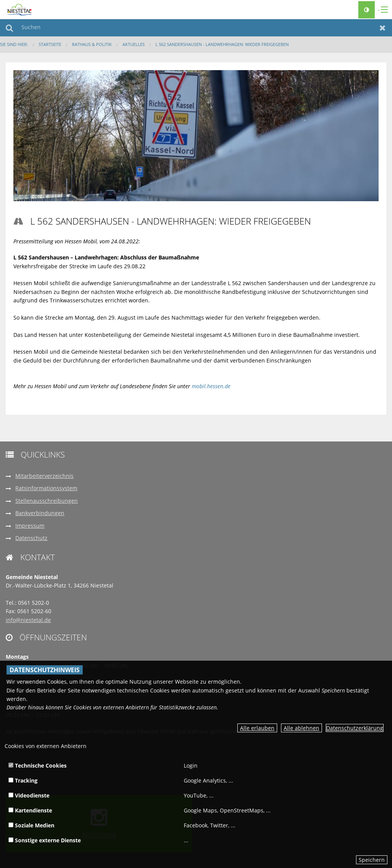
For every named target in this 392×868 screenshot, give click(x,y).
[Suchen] (196, 28)
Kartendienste (30, 810)
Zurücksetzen (383, 28)
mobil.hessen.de (211, 386)
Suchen (9, 28)
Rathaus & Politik (92, 44)
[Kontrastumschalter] (367, 10)
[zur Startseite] (20, 9)
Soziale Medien (31, 825)
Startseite (50, 44)
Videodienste (29, 795)
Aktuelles (134, 44)
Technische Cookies (38, 765)
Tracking (23, 780)
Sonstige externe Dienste (45, 840)
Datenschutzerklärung (355, 728)
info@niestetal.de (28, 620)
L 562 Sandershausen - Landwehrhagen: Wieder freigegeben (222, 44)
